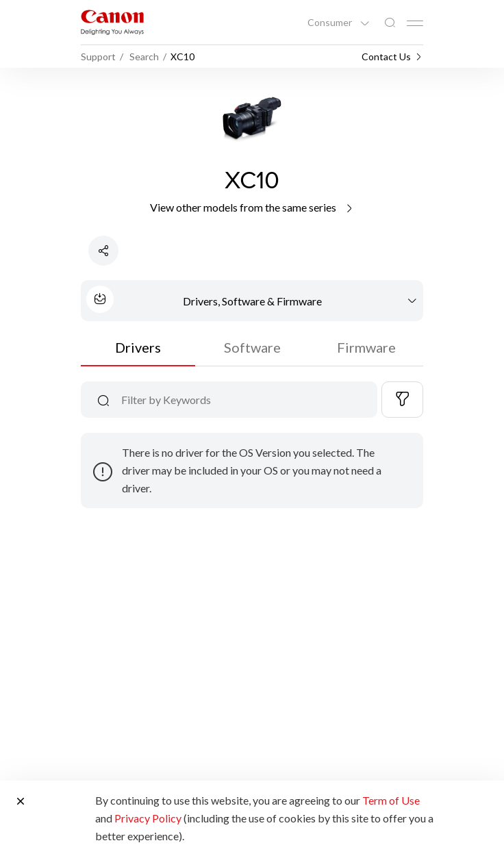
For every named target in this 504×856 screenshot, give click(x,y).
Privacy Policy (148, 818)
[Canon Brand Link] (112, 22)
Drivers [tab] (138, 347)
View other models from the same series (252, 207)
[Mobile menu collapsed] (415, 23)
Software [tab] (252, 347)
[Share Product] (103, 251)
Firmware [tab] (366, 347)
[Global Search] (390, 23)
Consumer (331, 23)
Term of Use (391, 800)
